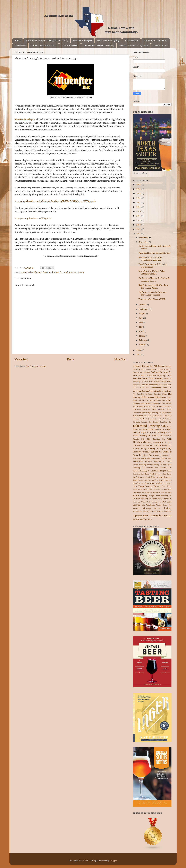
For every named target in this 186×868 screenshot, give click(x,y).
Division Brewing (153, 394)
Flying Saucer (160, 397)
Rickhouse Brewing (140, 458)
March (142, 336)
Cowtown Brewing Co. (142, 391)
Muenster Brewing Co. (25, 119)
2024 (139, 193)
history (146, 511)
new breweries (70, 272)
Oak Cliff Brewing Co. (153, 439)
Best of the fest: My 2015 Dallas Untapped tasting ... (152, 272)
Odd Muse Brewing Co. (162, 442)
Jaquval (151, 419)
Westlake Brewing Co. (142, 498)
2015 (139, 233)
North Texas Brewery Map (108, 40)
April (141, 331)
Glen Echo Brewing (164, 406)
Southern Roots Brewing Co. (159, 467)
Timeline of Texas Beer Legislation (134, 45)
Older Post (120, 359)
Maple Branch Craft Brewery (153, 432)
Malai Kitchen (148, 429)
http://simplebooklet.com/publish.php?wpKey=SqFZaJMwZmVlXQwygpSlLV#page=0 (55, 201)
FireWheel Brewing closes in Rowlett (154, 253)
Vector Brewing (140, 495)
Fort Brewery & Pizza (152, 400)
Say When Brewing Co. (154, 461)
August (142, 313)
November (144, 242)
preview (80, 272)
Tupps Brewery (145, 486)
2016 (139, 229)
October (143, 304)
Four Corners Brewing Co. (151, 403)
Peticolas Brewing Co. (152, 452)
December (144, 237)
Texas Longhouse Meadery (148, 480)
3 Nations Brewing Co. (143, 366)
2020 (139, 211)
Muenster (38, 272)
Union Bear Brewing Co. (153, 489)
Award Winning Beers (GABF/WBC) (99, 45)
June (141, 322)
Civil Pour (145, 388)
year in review (146, 519)
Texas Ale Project (159, 471)
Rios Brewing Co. (154, 458)
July (141, 318)
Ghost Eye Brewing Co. (146, 406)
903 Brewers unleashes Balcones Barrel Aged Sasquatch (152, 293)
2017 (139, 225)
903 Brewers (159, 366)
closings (167, 508)
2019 (139, 216)
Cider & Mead (20, 45)
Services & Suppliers (70, 45)
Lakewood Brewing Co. (149, 425)
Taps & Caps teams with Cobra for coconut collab (153, 265)
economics (138, 511)
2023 (139, 198)
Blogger (113, 860)
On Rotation (139, 445)
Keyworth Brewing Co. (142, 422)
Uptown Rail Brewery (162, 492)
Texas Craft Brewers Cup (155, 474)
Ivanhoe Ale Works (140, 419)
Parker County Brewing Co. (146, 448)
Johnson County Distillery (163, 419)
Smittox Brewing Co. (155, 465)
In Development (131, 40)
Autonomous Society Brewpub (159, 369)
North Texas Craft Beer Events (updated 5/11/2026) (47, 40)
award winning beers (146, 508)
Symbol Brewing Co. (142, 471)
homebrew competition (161, 511)
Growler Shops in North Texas (44, 45)
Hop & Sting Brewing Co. (151, 412)
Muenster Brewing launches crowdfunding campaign (151, 258)
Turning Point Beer (162, 486)
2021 (139, 207)
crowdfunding (27, 272)
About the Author (161, 45)
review (136, 519)
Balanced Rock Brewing (142, 372)
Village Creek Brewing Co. (160, 495)
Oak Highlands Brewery (152, 440)
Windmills (151, 505)
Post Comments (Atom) (36, 366)
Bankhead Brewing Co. (161, 372)
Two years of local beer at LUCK (152, 299)
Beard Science (139, 375)
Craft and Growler (160, 391)
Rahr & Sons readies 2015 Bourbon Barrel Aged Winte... (153, 286)
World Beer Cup (164, 505)
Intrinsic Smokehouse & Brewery (158, 416)
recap (168, 515)
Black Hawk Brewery (152, 381)
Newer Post (21, 359)
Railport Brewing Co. (162, 455)
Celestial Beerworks (150, 385)
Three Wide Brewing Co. (155, 483)
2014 (139, 350)
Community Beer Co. (161, 388)
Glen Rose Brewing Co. (142, 409)
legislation (137, 516)
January (142, 345)
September (144, 309)
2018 (139, 220)
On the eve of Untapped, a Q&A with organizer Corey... (154, 279)
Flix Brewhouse (148, 397)
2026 (139, 184)
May (141, 327)
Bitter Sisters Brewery (153, 378)
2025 (139, 189)
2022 (139, 202)
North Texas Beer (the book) (155, 40)
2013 (139, 355)
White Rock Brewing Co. (151, 502)
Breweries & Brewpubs (83, 40)
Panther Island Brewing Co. (159, 445)
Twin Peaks (138, 489)
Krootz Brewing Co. (162, 422)
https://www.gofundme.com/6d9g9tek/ (33, 218)
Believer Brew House (154, 375)
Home (18, 40)
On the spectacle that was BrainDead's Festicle (155, 247)
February (143, 340)
